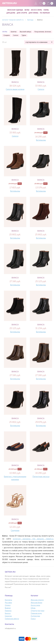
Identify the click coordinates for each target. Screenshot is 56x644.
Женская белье (37, 603)
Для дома (11, 13)
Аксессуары (36, 10)
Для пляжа (33, 13)
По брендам (35, 616)
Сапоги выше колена (15, 89)
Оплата (8, 605)
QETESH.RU (9, 3)
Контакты (8, 600)
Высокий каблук (25, 32)
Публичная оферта (12, 619)
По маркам (45, 13)
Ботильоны (41, 140)
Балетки (14, 32)
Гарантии (8, 616)
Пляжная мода (36, 613)
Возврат (8, 608)
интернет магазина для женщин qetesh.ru (33, 539)
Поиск (33, 619)
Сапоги (16, 35)
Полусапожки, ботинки (43, 32)
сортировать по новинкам (36, 42)
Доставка (8, 603)
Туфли (24, 35)
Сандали (7, 35)
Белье (27, 10)
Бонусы (8, 613)
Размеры (8, 611)
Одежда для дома (38, 611)
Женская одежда (15, 10)
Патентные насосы (41, 477)
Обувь (46, 10)
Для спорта (22, 13)
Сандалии (15, 530)
